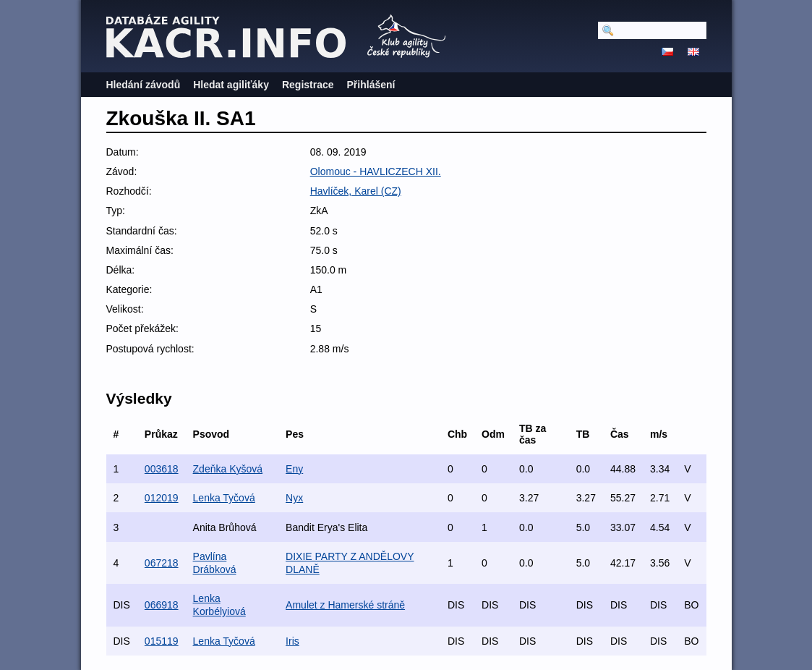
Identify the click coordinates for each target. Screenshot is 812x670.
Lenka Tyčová (224, 498)
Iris (292, 641)
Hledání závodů (144, 85)
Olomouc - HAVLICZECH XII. (376, 171)
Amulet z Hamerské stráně (345, 605)
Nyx (294, 498)
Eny (294, 469)
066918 (162, 605)
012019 (162, 498)
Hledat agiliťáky (231, 85)
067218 (162, 563)
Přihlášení (371, 85)
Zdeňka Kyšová (228, 469)
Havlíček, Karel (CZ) (356, 191)
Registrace (308, 85)
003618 (162, 469)
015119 (162, 641)
